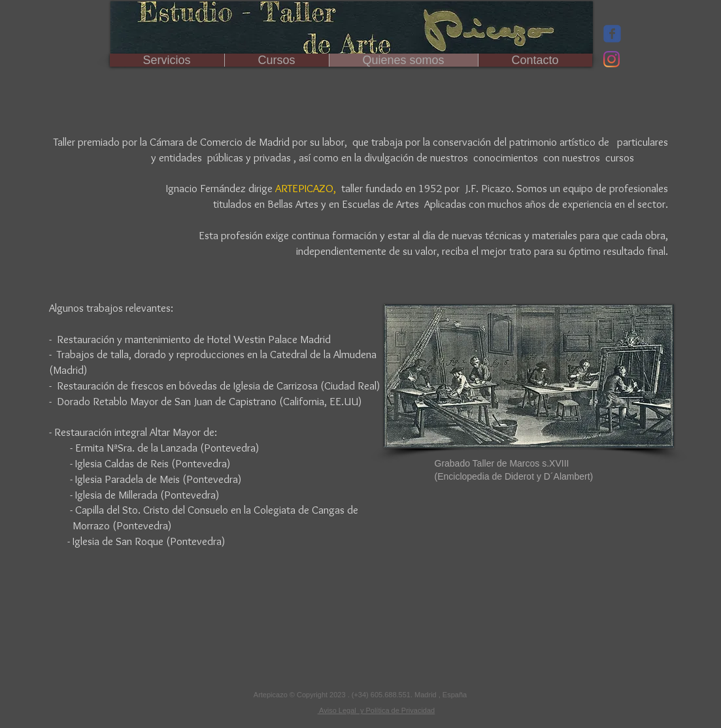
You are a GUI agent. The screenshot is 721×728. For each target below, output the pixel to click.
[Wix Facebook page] (612, 34)
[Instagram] (612, 59)
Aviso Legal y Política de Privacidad (377, 710)
